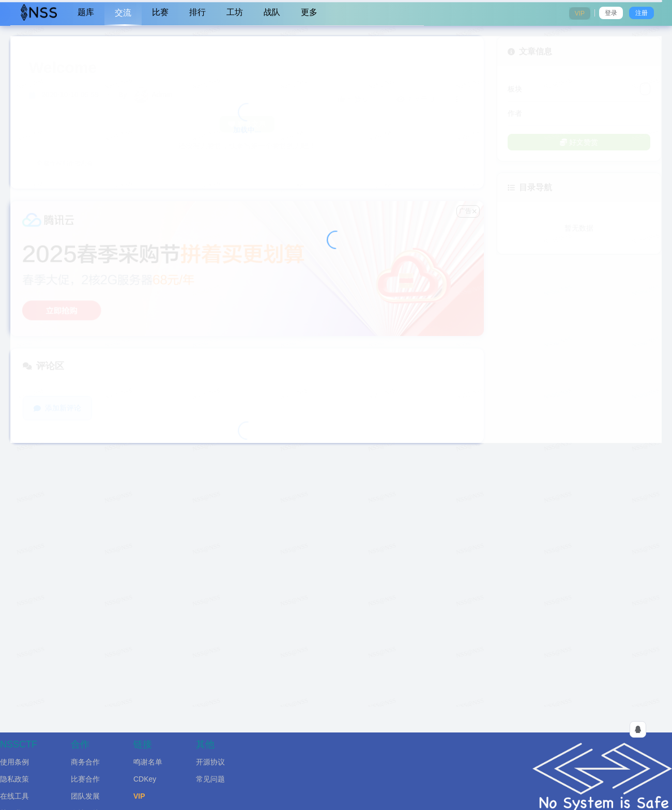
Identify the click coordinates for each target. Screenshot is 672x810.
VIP (139, 796)
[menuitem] (39, 13)
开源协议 (210, 762)
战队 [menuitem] (272, 12)
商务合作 (85, 762)
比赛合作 (85, 779)
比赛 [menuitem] (160, 12)
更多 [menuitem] (309, 12)
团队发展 (85, 796)
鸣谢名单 (148, 762)
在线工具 (14, 796)
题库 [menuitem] (86, 12)
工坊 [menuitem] (235, 12)
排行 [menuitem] (197, 12)
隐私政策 (14, 779)
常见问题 (210, 779)
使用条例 (14, 762)
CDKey (145, 779)
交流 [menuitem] (123, 13)
